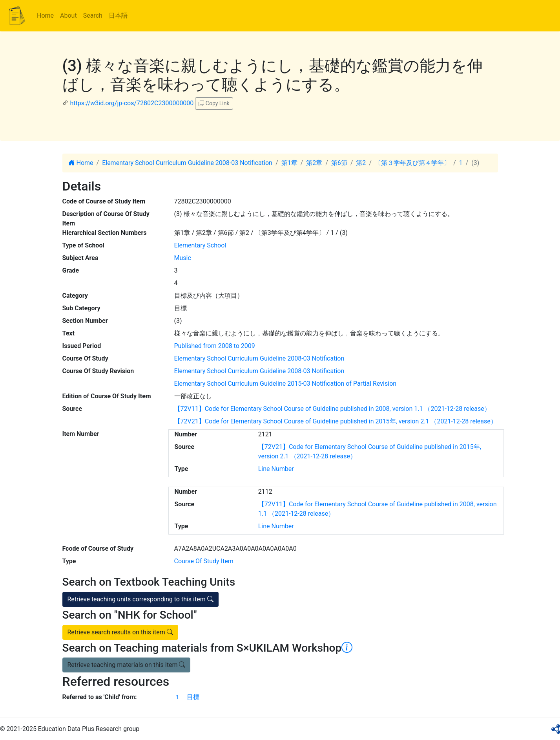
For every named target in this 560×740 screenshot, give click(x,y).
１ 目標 (187, 697)
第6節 (339, 163)
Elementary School (200, 245)
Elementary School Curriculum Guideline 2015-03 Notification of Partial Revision (285, 384)
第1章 (289, 163)
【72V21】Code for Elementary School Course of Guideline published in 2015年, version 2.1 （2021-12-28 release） (336, 421)
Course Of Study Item (204, 561)
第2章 (314, 163)
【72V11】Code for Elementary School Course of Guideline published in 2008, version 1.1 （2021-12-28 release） (332, 409)
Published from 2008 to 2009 (215, 346)
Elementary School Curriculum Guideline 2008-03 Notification (187, 163)
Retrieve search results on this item (120, 632)
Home (45, 16)
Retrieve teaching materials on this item (127, 665)
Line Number (276, 469)
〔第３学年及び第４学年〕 (412, 163)
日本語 (118, 16)
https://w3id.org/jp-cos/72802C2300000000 (132, 103)
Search (93, 16)
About (68, 16)
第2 (361, 163)
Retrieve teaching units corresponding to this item (140, 599)
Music (183, 258)
